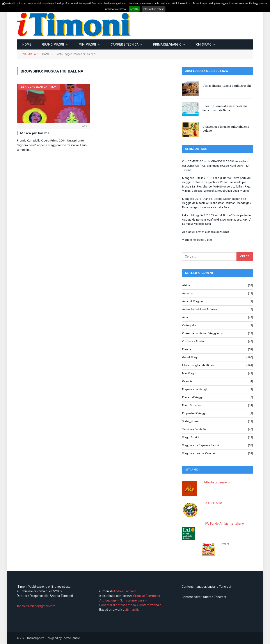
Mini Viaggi (87, 44)
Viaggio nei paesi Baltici (197, 240)
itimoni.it (132, 610)
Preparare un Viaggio (195, 389)
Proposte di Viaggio (195, 413)
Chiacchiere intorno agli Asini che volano (226, 129)
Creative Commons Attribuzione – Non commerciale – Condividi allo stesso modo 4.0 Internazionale (130, 600)
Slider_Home (190, 421)
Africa (186, 285)
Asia (185, 317)
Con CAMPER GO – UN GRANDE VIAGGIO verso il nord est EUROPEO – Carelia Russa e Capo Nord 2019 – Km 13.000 (216, 166)
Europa (187, 349)
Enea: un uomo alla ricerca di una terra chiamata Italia (225, 108)
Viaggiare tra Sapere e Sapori (201, 445)
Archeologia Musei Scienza (199, 309)
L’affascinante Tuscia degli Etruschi (227, 86)
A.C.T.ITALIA (214, 503)
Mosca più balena (35, 133)
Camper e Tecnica (125, 44)
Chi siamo (204, 44)
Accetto (134, 9)
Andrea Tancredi (124, 591)
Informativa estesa (154, 9)
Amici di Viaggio (193, 301)
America (187, 293)
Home (27, 44)
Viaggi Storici (191, 437)
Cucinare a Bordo (193, 341)
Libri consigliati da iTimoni (39, 87)
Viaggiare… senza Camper (199, 453)
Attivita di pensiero (217, 482)
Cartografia (189, 325)
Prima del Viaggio (167, 44)
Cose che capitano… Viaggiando (203, 333)
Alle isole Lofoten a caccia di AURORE (206, 232)
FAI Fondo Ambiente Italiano (225, 524)
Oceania (187, 381)
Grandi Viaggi (53, 44)
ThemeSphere (71, 638)
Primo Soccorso (192, 405)
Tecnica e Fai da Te (194, 429)
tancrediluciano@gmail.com (36, 606)
